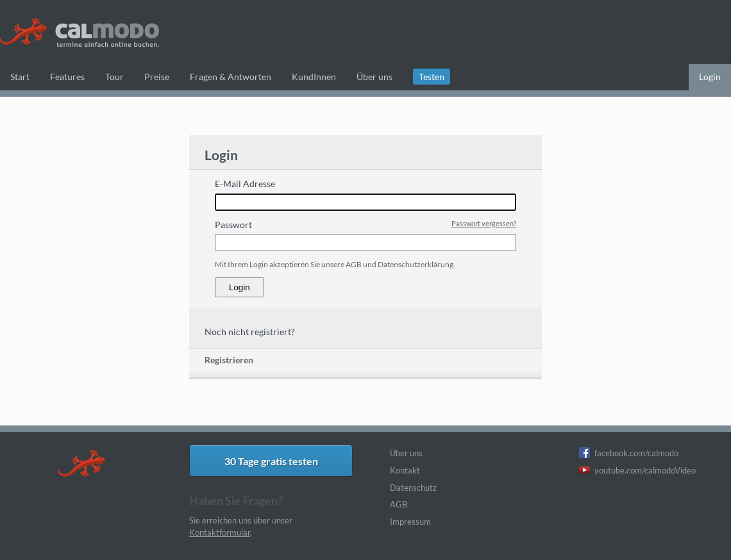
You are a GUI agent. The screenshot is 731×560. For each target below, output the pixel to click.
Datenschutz (413, 488)
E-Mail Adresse (245, 184)
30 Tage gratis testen (271, 461)
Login (710, 77)
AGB (399, 504)
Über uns (406, 453)
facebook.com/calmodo (636, 453)
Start (20, 77)
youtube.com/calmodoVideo (645, 470)
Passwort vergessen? (484, 223)
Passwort (233, 225)
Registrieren (229, 360)
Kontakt (405, 470)
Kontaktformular (220, 532)
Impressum (410, 522)
